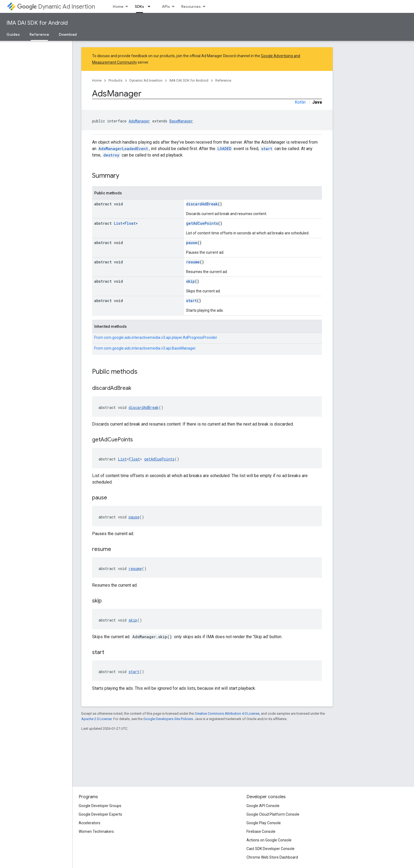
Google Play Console (264, 823)
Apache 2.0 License (97, 719)
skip (190, 281)
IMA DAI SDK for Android (37, 23)
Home (118, 6)
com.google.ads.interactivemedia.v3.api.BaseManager (150, 348)
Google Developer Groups (100, 806)
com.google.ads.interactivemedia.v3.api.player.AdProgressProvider (161, 337)
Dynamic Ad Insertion (56, 7)
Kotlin (300, 102)
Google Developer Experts (100, 814)
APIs (166, 6)
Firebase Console (261, 831)
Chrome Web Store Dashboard (272, 857)
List (118, 223)
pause (192, 243)
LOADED (224, 149)
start (267, 149)
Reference (223, 80)
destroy (111, 155)
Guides (13, 34)
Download (68, 34)
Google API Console (263, 806)
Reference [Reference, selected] (39, 34)
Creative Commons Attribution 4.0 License (227, 713)
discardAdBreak (202, 204)
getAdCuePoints (202, 223)
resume (193, 262)
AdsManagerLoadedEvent (123, 149)
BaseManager (181, 121)
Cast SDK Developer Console (270, 849)
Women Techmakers (96, 831)
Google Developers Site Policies (168, 719)
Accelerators (90, 823)
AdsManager (139, 121)
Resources (191, 6)
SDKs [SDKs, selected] (139, 6)
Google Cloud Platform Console (273, 814)
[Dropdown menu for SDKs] (151, 6)
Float (130, 223)
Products (115, 80)
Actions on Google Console (269, 840)
